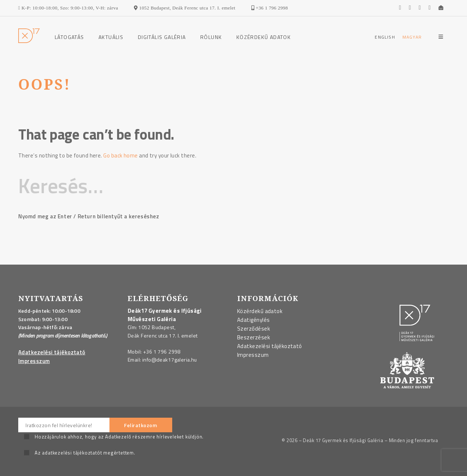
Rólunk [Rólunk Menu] (211, 37)
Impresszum (34, 361)
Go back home (120, 155)
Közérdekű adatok (264, 37)
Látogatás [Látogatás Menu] (70, 37)
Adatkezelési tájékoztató (52, 352)
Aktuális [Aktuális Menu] (111, 37)
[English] (385, 37)
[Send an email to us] (442, 8)
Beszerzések (254, 337)
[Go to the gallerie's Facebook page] (403, 8)
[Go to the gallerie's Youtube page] (413, 8)
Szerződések (254, 329)
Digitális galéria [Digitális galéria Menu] (162, 37)
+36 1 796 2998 (162, 352)
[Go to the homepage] (29, 41)
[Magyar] (412, 37)
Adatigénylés (253, 320)
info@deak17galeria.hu (170, 360)
